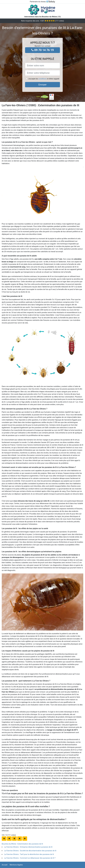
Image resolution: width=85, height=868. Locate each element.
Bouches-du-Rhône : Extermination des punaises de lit (22, 844)
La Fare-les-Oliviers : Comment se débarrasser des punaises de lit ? (30, 858)
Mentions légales (16, 865)
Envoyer (42, 85)
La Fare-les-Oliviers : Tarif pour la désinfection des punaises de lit (29, 854)
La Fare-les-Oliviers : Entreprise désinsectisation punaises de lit (28, 847)
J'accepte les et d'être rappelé (44, 79)
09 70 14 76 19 (43, 50)
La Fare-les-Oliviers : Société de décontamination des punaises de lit (30, 851)
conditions (42, 79)
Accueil (5, 865)
